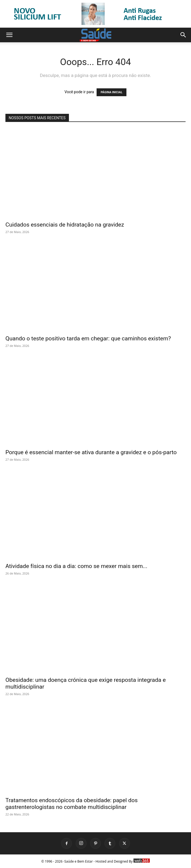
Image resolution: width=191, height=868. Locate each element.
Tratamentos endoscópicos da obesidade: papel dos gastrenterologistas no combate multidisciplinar (71, 804)
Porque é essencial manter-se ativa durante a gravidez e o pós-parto (91, 452)
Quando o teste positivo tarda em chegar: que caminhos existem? (88, 338)
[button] (9, 35)
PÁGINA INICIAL (112, 92)
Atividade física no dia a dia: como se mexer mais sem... (76, 566)
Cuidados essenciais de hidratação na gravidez (65, 225)
